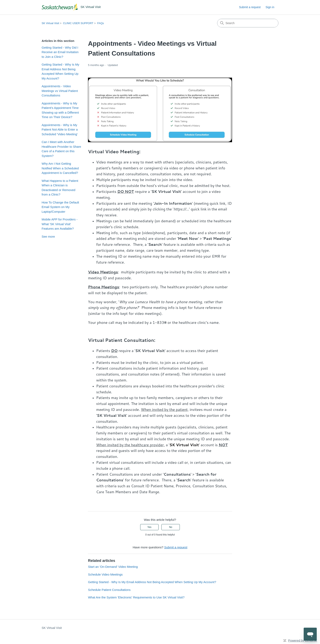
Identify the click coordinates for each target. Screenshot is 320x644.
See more (48, 236)
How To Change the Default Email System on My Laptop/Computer (60, 207)
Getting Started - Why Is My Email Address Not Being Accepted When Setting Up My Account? (60, 71)
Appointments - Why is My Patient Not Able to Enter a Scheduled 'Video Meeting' (60, 130)
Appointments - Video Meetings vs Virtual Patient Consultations (60, 91)
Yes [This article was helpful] (149, 527)
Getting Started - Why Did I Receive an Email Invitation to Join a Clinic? (60, 52)
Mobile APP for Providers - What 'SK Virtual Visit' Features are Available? (60, 224)
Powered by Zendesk (303, 640)
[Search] (248, 23)
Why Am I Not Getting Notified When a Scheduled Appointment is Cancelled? (60, 168)
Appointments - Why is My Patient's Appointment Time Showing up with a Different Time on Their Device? (60, 110)
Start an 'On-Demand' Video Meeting (113, 567)
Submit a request (250, 7)
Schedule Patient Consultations (109, 590)
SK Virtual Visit (50, 23)
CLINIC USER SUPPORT (78, 23)
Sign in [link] (270, 7)
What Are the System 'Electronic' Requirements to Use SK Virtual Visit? (136, 597)
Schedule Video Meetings (105, 574)
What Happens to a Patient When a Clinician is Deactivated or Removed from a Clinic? (60, 188)
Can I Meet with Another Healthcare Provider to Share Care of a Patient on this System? (61, 149)
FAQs (101, 23)
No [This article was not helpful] (171, 527)
